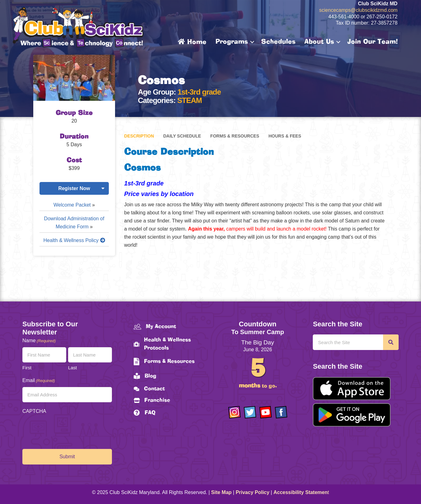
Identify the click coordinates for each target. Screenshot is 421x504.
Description (139, 136)
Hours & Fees (285, 136)
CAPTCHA (34, 411)
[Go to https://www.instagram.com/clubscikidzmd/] (234, 412)
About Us (319, 42)
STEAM (190, 100)
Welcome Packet (72, 205)
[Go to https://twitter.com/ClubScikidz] (250, 412)
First (27, 368)
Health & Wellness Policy (74, 240)
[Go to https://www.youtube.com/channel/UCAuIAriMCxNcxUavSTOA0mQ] (266, 412)
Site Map (221, 492)
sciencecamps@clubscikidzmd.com (359, 10)
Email (39, 381)
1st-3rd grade (199, 92)
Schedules (278, 42)
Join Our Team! (372, 42)
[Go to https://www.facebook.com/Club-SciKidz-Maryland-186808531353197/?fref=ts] (281, 412)
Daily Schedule (182, 136)
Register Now (74, 188)
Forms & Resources (235, 136)
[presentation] (70, 430)
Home (192, 42)
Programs (232, 42)
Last (72, 368)
